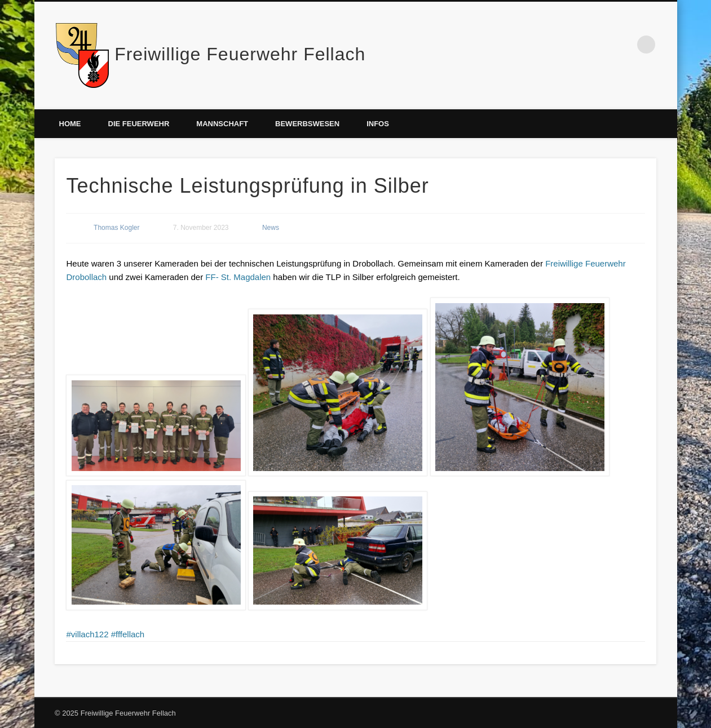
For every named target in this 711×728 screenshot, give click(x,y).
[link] (238, 277)
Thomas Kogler (116, 228)
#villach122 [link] (87, 634)
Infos (378, 124)
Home (70, 124)
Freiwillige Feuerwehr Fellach (240, 54)
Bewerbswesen (307, 124)
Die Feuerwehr (139, 124)
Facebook (623, 45)
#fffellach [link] (128, 634)
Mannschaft (222, 124)
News (271, 228)
